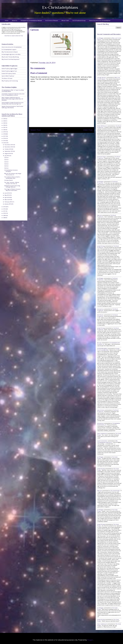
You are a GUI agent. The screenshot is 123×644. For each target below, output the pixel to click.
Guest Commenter (102, 441)
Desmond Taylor (102, 157)
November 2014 (9, 147)
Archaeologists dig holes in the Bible (11, 54)
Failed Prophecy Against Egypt (9, 69)
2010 (5, 213)
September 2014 (9, 151)
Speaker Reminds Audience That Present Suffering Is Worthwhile (12, 107)
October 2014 (8, 149)
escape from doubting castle (108, 349)
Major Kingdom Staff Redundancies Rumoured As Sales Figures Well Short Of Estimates (12, 99)
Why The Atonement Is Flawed (10, 52)
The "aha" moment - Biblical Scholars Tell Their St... (12, 183)
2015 (5, 141)
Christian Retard (8, 180)
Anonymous (100, 309)
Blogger (90, 640)
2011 (5, 211)
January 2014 (8, 204)
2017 (5, 136)
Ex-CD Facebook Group (79, 21)
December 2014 (9, 145)
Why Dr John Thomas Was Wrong (10, 57)
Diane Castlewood (102, 434)
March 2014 (8, 200)
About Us (14, 21)
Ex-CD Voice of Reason (52, 21)
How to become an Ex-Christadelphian (100, 21)
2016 (5, 138)
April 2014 (7, 197)
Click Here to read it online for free (14, 36)
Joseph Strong (101, 246)
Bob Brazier (100, 315)
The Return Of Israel (7, 78)
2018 (5, 134)
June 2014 (7, 193)
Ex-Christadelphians (60, 7)
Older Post (88, 130)
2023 (5, 123)
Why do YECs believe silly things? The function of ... (13, 174)
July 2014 (7, 156)
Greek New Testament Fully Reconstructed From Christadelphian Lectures (13, 94)
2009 (5, 215)
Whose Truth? (65, 21)
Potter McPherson (102, 126)
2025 (5, 119)
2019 (5, 132)
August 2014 (8, 153)
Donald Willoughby (102, 349)
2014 (5, 143)
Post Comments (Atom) (66, 136)
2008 (5, 218)
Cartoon (6, 158)
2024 (5, 121)
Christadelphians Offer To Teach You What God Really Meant (13, 91)
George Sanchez (102, 78)
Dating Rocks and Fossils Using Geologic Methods (12, 186)
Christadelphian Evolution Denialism (11, 171)
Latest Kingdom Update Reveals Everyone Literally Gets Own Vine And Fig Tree (13, 103)
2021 (5, 127)
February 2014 (8, 202)
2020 (5, 130)
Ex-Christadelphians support (9, 49)
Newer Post (36, 130)
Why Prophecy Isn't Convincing (10, 81)
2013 (5, 207)
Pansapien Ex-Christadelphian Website (31, 21)
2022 (5, 125)
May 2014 (7, 195)
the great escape (115, 491)
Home (7, 21)
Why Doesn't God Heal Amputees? (10, 59)
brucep (99, 343)
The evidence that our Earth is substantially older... (12, 178)
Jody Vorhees (101, 410)
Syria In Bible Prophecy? (8, 76)
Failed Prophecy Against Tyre (9, 71)
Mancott (99, 215)
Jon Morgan (100, 38)
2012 (5, 209)
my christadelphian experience (107, 442)
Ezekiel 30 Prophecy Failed (9, 73)
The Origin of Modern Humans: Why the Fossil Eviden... (12, 190)
